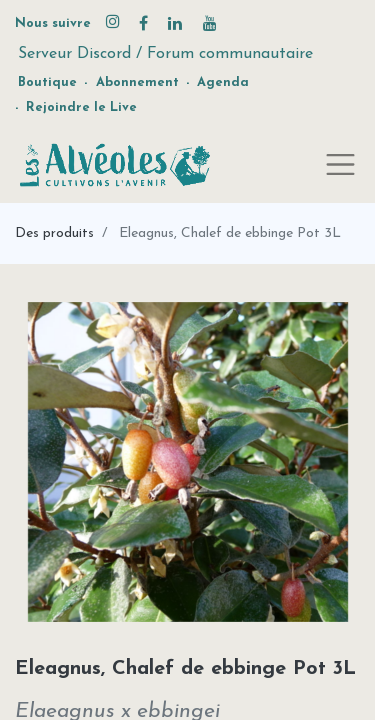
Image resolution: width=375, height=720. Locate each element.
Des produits (54, 233)
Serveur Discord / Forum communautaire (165, 54)
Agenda (223, 82)
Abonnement (137, 82)
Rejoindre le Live (81, 107)
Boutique (47, 82)
